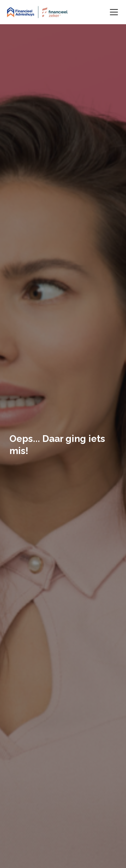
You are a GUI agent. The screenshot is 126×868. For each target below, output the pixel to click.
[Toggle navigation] (114, 12)
